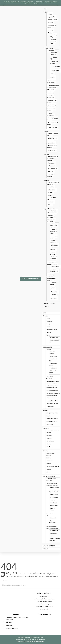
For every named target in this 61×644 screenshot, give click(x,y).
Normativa (51, 172)
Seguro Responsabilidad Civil (51, 197)
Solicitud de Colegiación (54, 53)
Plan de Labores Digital (44, 604)
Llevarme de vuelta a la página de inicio (13, 585)
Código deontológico (53, 224)
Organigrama (55, 245)
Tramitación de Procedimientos (51, 82)
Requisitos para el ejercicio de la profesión (52, 158)
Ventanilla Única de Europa (52, 119)
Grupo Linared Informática (37, 642)
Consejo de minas (44, 596)
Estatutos (50, 23)
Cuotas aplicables (53, 288)
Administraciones (52, 138)
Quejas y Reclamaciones (54, 270)
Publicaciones (52, 190)
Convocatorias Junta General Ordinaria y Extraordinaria (53, 87)
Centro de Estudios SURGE (44, 601)
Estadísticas (54, 292)
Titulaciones (51, 163)
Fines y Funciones (53, 241)
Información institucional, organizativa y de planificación (51, 218)
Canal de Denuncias (49, 303)
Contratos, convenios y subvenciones (54, 296)
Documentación (55, 71)
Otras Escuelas (52, 150)
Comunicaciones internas (55, 67)
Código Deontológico (50, 114)
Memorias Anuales (53, 284)
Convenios (51, 202)
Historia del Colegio (53, 36)
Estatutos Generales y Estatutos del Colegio (53, 231)
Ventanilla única (48, 48)
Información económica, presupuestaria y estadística (51, 278)
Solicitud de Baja (54, 58)
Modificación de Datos (54, 63)
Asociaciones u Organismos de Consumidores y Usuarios (51, 108)
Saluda (50, 14)
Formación (51, 187)
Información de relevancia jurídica (52, 263)
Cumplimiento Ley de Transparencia (52, 212)
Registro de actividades (54, 258)
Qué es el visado (52, 169)
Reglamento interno (54, 237)
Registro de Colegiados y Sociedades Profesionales (50, 95)
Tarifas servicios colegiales (53, 75)
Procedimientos (55, 267)
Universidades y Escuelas (52, 147)
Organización (51, 17)
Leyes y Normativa (53, 249)
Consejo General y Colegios (52, 135)
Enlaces (46, 132)
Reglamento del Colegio (51, 26)
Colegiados (51, 50)
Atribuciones (51, 166)
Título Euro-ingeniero (50, 175)
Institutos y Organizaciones (51, 142)
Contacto (46, 306)
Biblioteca (50, 193)
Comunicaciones (52, 127)
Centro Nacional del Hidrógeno (44, 607)
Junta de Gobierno (53, 253)
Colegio (46, 12)
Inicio (45, 9)
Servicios (46, 180)
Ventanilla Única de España (52, 124)
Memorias (50, 30)
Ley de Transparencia (50, 209)
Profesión (46, 155)
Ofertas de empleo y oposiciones (53, 183)
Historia (50, 33)
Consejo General (52, 20)
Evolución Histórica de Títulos (53, 41)
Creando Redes (44, 609)
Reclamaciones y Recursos (52, 101)
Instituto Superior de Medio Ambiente (44, 599)
